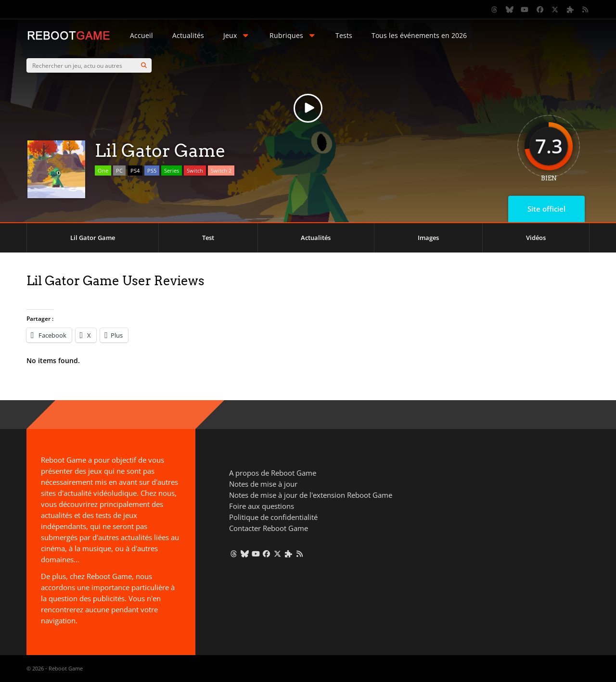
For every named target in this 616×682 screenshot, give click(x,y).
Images (428, 238)
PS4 (135, 170)
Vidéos (536, 238)
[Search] (144, 65)
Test (208, 238)
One (103, 170)
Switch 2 (221, 170)
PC (119, 170)
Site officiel (546, 209)
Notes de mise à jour (263, 484)
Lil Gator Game (93, 238)
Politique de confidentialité (273, 517)
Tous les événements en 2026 (419, 35)
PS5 (152, 170)
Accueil (141, 35)
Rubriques (293, 35)
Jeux (237, 35)
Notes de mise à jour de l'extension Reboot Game (311, 495)
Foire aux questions (262, 506)
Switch (195, 170)
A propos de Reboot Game (273, 473)
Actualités (188, 35)
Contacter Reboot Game (269, 528)
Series (172, 170)
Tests (344, 35)
